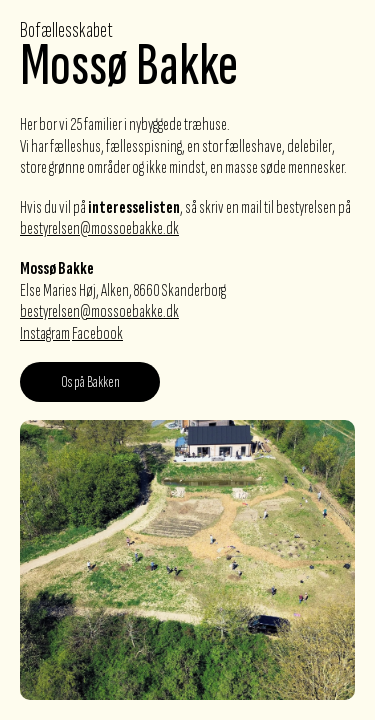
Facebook (97, 333)
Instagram (45, 333)
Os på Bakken (90, 382)
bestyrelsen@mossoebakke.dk (99, 228)
